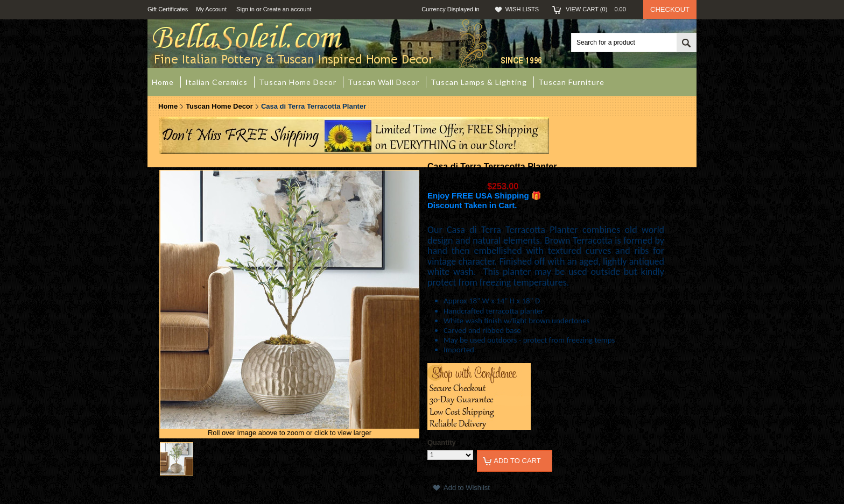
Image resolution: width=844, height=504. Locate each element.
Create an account (287, 9)
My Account (211, 9)
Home (168, 106)
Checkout (670, 9)
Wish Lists (522, 9)
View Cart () (599, 9)
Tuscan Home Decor (219, 106)
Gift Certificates (168, 9)
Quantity (442, 442)
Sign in (245, 9)
